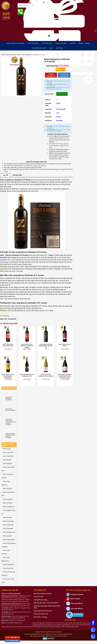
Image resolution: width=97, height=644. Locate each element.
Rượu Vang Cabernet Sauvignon (9, 545)
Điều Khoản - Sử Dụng (40, 617)
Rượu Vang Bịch (34, 43)
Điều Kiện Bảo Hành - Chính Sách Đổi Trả (46, 603)
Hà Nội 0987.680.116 (51, 75)
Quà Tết (73, 43)
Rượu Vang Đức (8, 488)
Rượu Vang (9, 55)
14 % (58, 113)
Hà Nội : (12, 637)
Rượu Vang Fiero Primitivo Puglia (8, 345)
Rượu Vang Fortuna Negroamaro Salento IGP (46, 346)
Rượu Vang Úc (7, 460)
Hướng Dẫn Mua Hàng (41, 600)
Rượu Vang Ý (17, 55)
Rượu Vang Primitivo (6, 552)
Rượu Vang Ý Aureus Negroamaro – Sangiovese (8, 376)
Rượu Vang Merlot (9, 564)
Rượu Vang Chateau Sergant (10, 410)
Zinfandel (59, 120)
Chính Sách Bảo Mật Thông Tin (8, 574)
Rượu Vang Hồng (8, 525)
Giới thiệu (61, 48)
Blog (52, 48)
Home (3, 55)
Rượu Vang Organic (9, 540)
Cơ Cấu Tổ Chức (39, 597)
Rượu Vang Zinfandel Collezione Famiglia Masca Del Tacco (65, 376)
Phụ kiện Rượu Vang (40, 48)
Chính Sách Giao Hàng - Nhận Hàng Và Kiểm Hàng (47, 607)
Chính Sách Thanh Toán (8, 581)
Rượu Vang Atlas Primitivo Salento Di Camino (27, 346)
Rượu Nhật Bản (62, 43)
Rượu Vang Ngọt (8, 528)
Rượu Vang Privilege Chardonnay (9, 398)
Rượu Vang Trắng (8, 521)
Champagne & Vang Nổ (8, 512)
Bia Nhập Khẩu (48, 43)
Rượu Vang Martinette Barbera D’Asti (27, 375)
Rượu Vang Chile (8, 452)
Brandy (87, 43)
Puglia (58, 103)
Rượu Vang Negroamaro (6, 559)
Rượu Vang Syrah (8, 568)
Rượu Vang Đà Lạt (8, 507)
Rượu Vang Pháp (8, 456)
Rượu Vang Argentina (6, 483)
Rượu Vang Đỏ (61, 109)
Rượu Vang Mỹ (7, 463)
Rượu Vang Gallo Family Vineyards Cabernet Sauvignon (10, 436)
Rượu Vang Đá (7, 536)
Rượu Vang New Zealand (7, 476)
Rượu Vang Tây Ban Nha (8, 469)
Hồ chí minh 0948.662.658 (64, 75)
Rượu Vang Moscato (9, 532)
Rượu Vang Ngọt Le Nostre (65, 345)
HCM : (12, 641)
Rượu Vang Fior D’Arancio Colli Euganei (46, 375)
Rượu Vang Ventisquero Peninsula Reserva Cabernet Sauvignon (11, 422)
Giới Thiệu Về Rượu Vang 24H (43, 594)
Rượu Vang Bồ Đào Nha (8, 494)
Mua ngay (61, 69)
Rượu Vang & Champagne (16, 43)
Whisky (81, 43)
